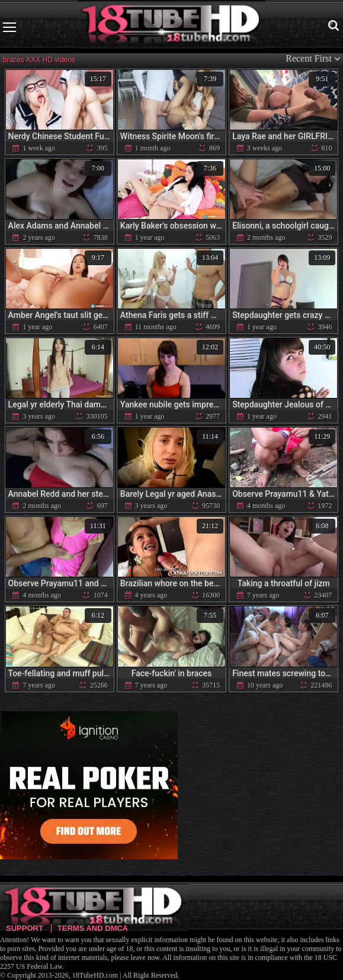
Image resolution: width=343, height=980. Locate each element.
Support (25, 928)
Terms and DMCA (93, 928)
